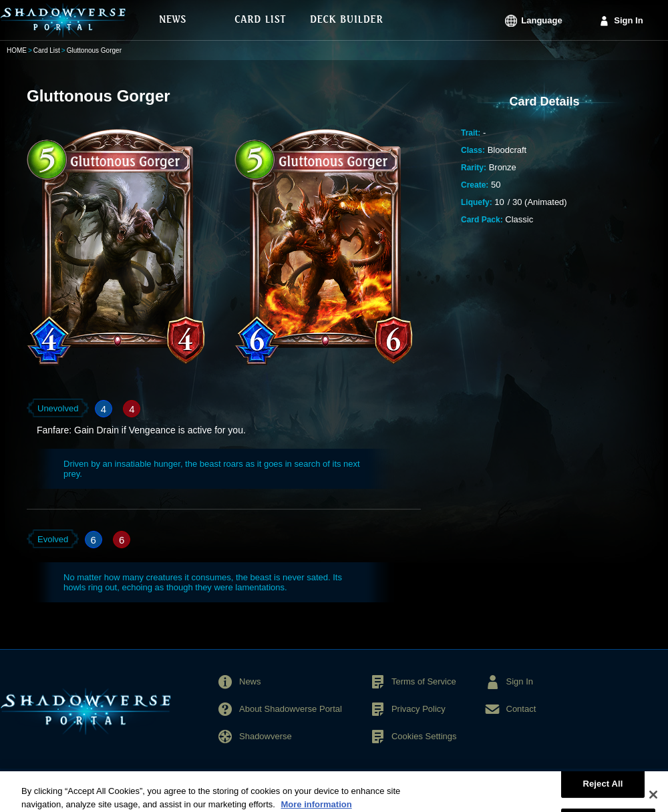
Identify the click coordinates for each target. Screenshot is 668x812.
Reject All (603, 788)
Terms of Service (424, 681)
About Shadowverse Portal (291, 709)
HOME (17, 50)
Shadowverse (266, 736)
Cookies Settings (424, 736)
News (250, 681)
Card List (47, 50)
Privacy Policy (419, 709)
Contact (521, 709)
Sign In (628, 20)
